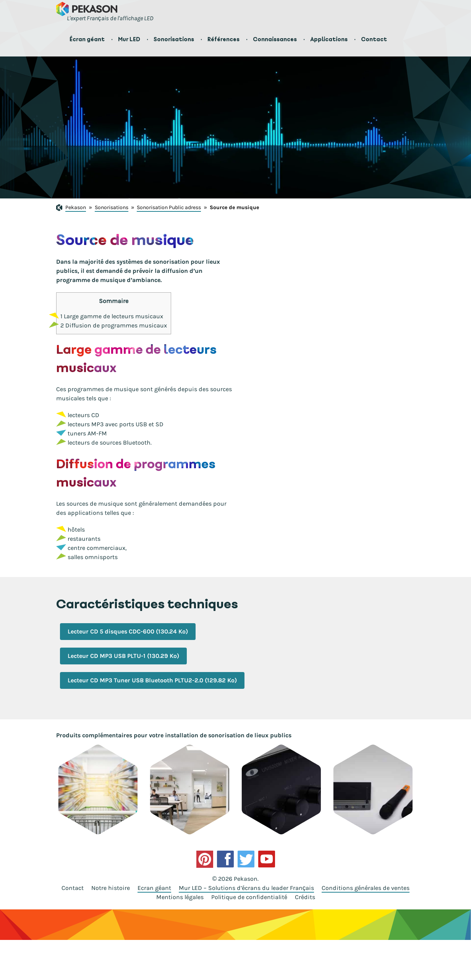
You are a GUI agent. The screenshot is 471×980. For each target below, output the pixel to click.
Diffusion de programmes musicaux (114, 325)
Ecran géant (154, 888)
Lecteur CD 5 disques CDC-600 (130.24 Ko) (128, 631)
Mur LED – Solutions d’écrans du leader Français (246, 888)
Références (223, 39)
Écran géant (87, 39)
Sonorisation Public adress (169, 207)
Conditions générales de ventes (366, 888)
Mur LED (129, 39)
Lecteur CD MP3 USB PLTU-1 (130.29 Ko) (123, 656)
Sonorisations (174, 39)
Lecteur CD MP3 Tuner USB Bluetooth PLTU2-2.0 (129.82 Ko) (152, 680)
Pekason (76, 207)
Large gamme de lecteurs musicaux (112, 316)
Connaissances (275, 39)
